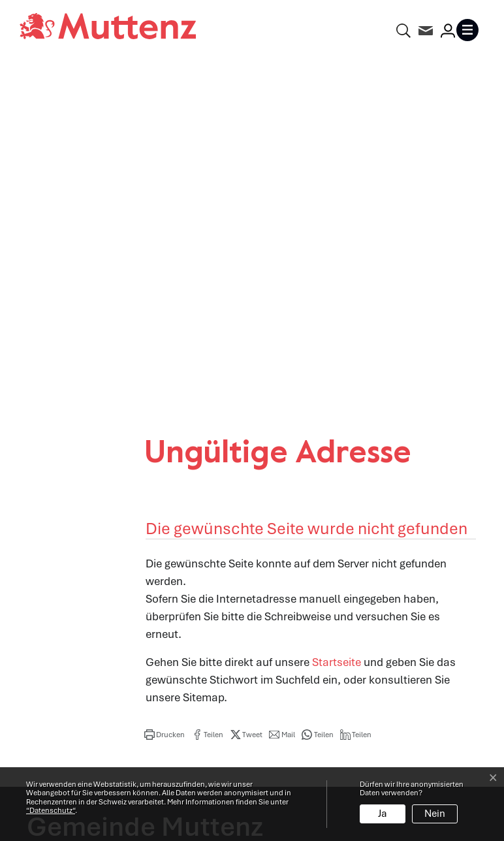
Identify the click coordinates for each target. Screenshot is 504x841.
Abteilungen (292, 590)
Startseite (337, 321)
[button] (165, 393)
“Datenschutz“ (51, 810)
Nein (435, 814)
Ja (383, 814)
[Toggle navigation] (470, 30)
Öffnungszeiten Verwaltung (330, 562)
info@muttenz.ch (70, 633)
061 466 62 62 (102, 615)
